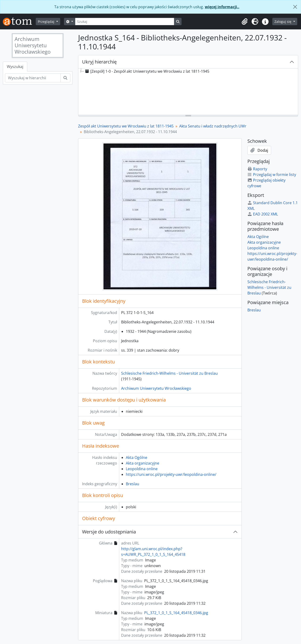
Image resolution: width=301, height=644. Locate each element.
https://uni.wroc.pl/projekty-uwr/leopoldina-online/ (171, 474)
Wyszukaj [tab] (15, 67)
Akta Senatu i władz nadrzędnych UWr (213, 126)
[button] (245, 22)
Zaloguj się (283, 22)
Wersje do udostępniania (109, 532)
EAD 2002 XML (263, 214)
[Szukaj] (125, 22)
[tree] (188, 92)
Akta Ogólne (137, 457)
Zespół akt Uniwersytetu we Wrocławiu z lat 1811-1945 (126, 126)
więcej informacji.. (222, 7)
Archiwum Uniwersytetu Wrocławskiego (156, 388)
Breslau (133, 484)
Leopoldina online (142, 469)
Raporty (257, 169)
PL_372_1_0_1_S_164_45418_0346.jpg (176, 613)
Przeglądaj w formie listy (272, 175)
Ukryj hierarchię (99, 62)
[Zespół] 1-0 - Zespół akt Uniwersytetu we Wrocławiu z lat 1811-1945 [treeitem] (147, 71)
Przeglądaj (47, 22)
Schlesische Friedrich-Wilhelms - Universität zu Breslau (169, 373)
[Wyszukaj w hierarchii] (33, 78)
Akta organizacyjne (143, 463)
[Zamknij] (295, 7)
